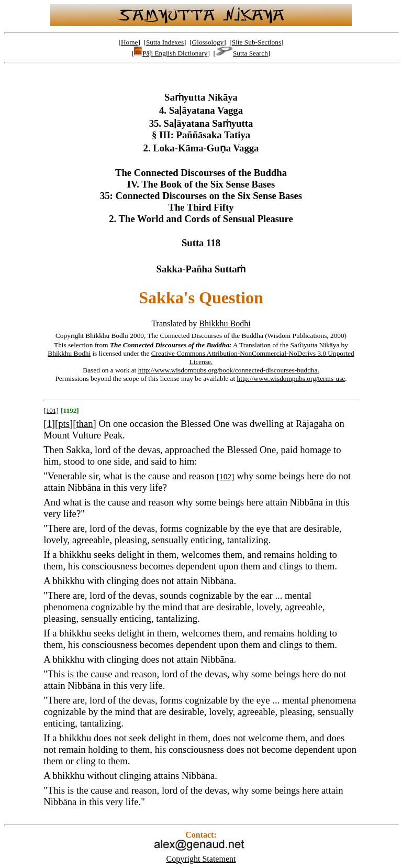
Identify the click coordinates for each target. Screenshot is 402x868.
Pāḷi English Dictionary (171, 53)
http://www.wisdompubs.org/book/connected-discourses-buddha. (229, 370)
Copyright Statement (201, 859)
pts (64, 424)
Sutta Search (242, 53)
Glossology (208, 42)
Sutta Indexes (165, 42)
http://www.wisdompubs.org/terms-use (291, 378)
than (84, 424)
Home (130, 42)
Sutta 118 (201, 243)
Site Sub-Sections (256, 42)
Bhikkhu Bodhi (225, 323)
